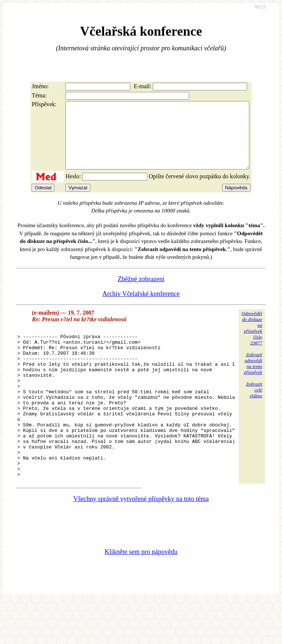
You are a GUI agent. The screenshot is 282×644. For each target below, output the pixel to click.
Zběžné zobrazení (141, 292)
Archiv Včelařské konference (141, 307)
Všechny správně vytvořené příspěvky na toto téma (141, 542)
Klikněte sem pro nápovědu (141, 595)
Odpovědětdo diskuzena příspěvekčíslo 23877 (252, 341)
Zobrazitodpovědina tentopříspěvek (253, 377)
